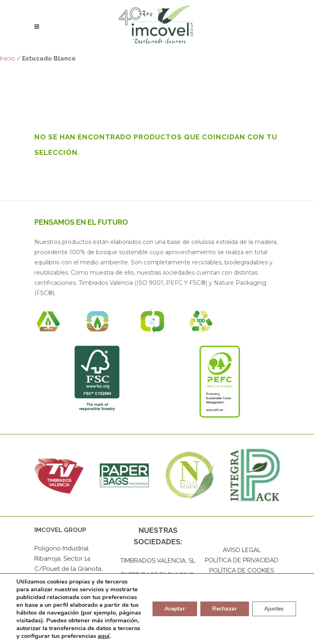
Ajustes (274, 605)
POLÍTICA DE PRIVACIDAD (242, 561)
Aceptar (174, 605)
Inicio (8, 58)
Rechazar (224, 605)
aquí (59, 636)
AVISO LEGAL (242, 550)
